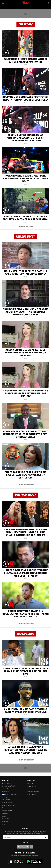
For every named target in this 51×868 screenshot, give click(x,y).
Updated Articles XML (9, 805)
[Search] (48, 3)
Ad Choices (6, 792)
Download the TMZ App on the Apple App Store (17, 861)
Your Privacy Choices (11, 794)
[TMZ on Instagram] (31, 847)
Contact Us (30, 783)
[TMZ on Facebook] (19, 847)
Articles (5, 797)
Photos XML (6, 822)
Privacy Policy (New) (9, 786)
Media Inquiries (31, 794)
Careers (29, 789)
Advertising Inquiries (33, 792)
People (4, 816)
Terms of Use (6, 789)
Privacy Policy (28, 833)
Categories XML (7, 811)
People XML (6, 819)
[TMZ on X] (23, 847)
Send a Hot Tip (31, 786)
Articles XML (6, 800)
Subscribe (46, 837)
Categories (6, 808)
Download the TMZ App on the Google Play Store (34, 861)
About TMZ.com (7, 783)
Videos (4, 824)
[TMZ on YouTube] (27, 847)
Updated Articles (7, 802)
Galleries (5, 813)
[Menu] (3, 3)
